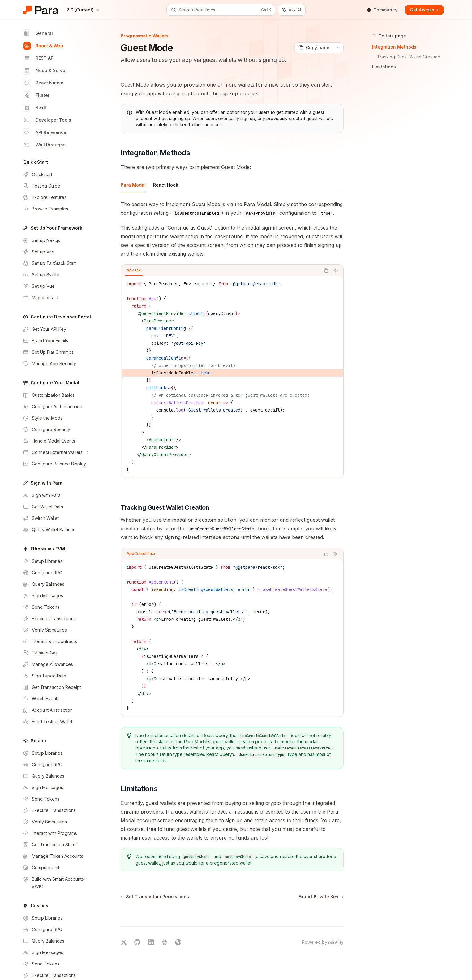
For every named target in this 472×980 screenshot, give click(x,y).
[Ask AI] (336, 270)
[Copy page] (314, 48)
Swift (35, 108)
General (38, 33)
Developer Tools (47, 120)
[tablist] (220, 270)
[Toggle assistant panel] (292, 10)
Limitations (384, 67)
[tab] (133, 185)
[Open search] (221, 10)
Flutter (36, 95)
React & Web (43, 46)
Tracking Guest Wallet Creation (409, 57)
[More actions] (338, 48)
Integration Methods (394, 47)
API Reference (45, 132)
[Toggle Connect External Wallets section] (58, 452)
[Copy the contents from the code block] (326, 270)
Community (382, 10)
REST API (39, 58)
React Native (43, 83)
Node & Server (45, 71)
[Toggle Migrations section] (58, 298)
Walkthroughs (44, 145)
